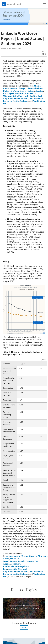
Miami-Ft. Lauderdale (26, 93)
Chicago (22, 88)
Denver (23, 91)
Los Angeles (9, 93)
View (24, 627)
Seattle (16, 101)
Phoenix (25, 98)
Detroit (31, 91)
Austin (6, 88)
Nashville (28, 96)
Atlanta (37, 86)
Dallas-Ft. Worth (11, 91)
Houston (39, 91)
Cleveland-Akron (34, 88)
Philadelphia (14, 98)
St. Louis (24, 101)
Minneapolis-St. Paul (13, 96)
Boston (14, 88)
